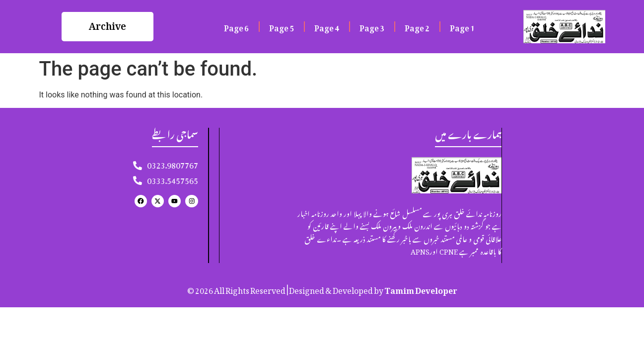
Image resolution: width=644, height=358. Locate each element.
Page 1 (462, 26)
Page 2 (417, 26)
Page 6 (236, 26)
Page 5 (282, 26)
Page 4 (327, 26)
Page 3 (372, 26)
